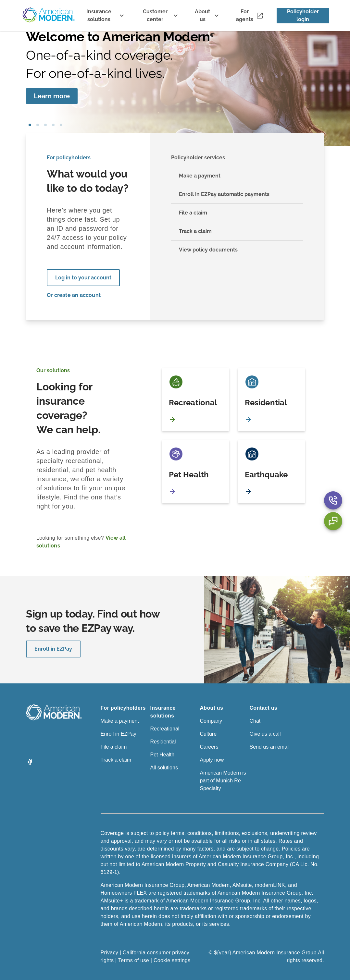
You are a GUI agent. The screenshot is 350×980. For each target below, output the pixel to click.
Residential (163, 742)
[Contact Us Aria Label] (333, 500)
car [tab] (61, 125)
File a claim (114, 747)
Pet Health (162, 755)
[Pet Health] (195, 472)
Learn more (52, 96)
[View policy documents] (237, 250)
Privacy (109, 953)
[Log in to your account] (83, 278)
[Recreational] (195, 399)
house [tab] (53, 125)
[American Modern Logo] (54, 719)
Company (211, 721)
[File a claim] (237, 213)
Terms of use (134, 960)
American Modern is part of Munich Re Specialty (223, 781)
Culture (208, 734)
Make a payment (120, 721)
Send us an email (270, 747)
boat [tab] (45, 125)
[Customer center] (160, 16)
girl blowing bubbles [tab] (30, 125)
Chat (255, 721)
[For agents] (250, 16)
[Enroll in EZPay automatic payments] (237, 195)
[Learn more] (52, 96)
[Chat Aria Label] (333, 521)
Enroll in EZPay (53, 649)
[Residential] (271, 399)
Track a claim (116, 760)
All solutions (164, 768)
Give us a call (265, 734)
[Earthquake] (271, 472)
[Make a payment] (237, 176)
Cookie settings (172, 960)
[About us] (208, 16)
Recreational (165, 729)
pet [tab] (38, 125)
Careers (209, 747)
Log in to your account (83, 278)
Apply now (212, 760)
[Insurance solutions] (104, 16)
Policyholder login (303, 15)
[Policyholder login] (303, 16)
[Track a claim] (237, 232)
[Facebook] (30, 764)
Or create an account (74, 295)
